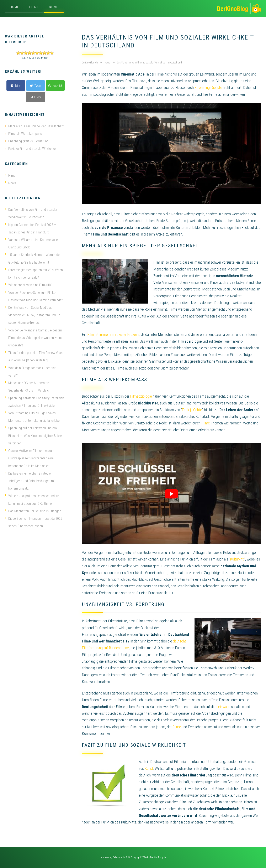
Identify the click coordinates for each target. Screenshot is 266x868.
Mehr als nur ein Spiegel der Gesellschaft (36, 126)
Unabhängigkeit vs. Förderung (28, 141)
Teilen (16, 86)
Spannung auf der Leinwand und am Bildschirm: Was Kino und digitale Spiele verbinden (33, 434)
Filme (34, 7)
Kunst (149, 768)
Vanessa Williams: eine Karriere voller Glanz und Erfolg (32, 243)
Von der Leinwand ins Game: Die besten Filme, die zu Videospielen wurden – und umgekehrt (34, 337)
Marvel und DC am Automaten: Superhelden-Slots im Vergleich (28, 385)
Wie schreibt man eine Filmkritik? (29, 284)
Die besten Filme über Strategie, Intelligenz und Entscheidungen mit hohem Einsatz (30, 479)
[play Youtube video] (171, 494)
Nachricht (56, 86)
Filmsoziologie (141, 396)
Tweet (36, 86)
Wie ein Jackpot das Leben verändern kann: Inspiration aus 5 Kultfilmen (32, 498)
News (54, 7)
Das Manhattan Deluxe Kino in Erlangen (33, 509)
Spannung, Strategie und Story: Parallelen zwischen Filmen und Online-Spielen (34, 400)
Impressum (106, 857)
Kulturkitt (237, 559)
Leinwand (223, 707)
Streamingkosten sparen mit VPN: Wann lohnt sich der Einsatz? (34, 273)
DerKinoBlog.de (158, 857)
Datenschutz (119, 857)
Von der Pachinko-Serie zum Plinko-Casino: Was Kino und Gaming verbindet (34, 295)
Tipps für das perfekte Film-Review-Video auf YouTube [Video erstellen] (34, 355)
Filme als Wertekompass (25, 134)
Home (15, 7)
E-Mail (36, 97)
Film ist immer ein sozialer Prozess (113, 334)
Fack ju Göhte (192, 410)
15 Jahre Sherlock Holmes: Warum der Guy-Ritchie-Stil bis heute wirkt (33, 258)
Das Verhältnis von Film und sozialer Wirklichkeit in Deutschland (31, 213)
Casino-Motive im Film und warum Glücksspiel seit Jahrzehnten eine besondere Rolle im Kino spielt (30, 456)
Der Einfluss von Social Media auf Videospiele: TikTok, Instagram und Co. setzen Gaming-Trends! (33, 314)
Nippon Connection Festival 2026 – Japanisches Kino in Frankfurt (31, 228)
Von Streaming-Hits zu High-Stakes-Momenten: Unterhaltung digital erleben (33, 415)
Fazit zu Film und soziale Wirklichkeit (33, 149)
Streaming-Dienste (208, 87)
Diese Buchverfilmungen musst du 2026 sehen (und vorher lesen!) (34, 520)
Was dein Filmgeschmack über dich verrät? (31, 370)
